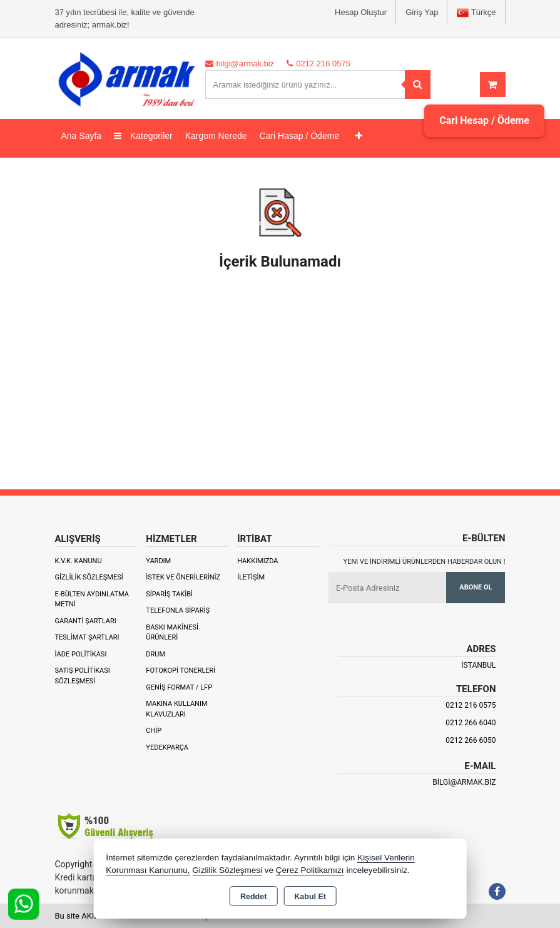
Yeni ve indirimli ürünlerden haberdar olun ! (425, 562)
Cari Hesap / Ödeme (484, 120)
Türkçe (476, 13)
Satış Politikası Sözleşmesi (83, 676)
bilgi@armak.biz (464, 782)
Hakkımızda (257, 561)
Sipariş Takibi (169, 594)
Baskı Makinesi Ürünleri (172, 633)
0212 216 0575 (471, 705)
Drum (155, 654)
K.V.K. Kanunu (79, 561)
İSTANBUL (478, 665)
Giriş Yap (422, 12)
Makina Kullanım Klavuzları (176, 709)
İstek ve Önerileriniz (183, 577)
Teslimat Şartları (87, 637)
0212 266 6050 (471, 740)
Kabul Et (310, 897)
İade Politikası (81, 654)
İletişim (251, 577)
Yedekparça (167, 747)
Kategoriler (143, 136)
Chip (154, 731)
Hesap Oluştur (361, 12)
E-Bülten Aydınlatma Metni (92, 599)
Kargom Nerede (216, 136)
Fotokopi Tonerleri (181, 671)
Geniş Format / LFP (179, 687)
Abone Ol (476, 587)
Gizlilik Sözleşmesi (89, 577)
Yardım (158, 561)
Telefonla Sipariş (178, 610)
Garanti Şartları (86, 621)
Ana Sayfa (82, 136)
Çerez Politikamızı (310, 870)
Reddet (253, 897)
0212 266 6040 (471, 723)
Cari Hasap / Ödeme (300, 136)
